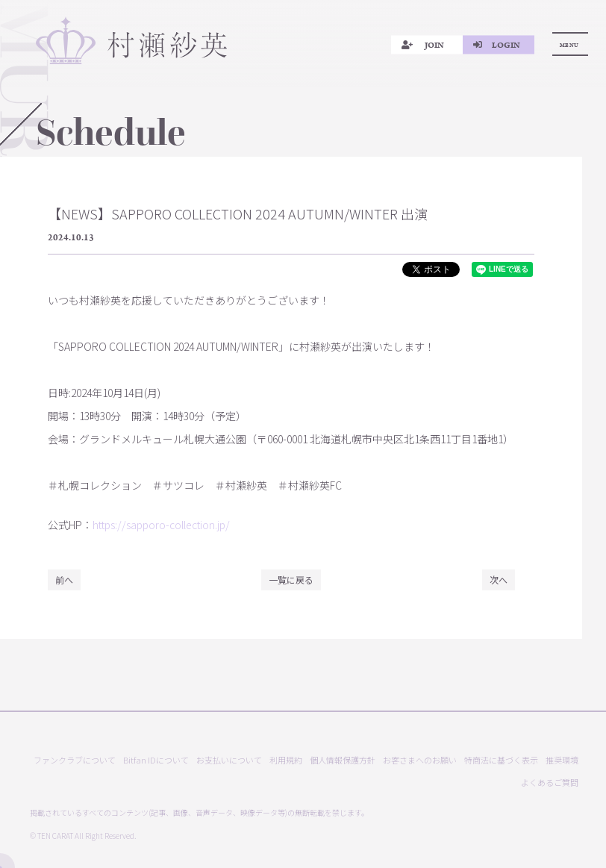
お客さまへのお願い (420, 760)
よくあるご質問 (550, 783)
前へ (64, 580)
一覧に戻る (291, 580)
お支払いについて (229, 760)
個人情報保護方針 (343, 760)
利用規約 (286, 760)
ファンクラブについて (75, 760)
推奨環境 (562, 760)
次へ (499, 580)
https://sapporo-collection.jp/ (161, 525)
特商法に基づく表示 (501, 760)
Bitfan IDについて (156, 760)
